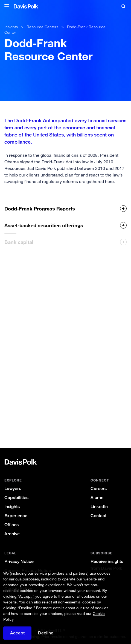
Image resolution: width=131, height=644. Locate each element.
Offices (11, 525)
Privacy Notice (19, 561)
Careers (99, 488)
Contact (98, 516)
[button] (7, 7)
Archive (12, 534)
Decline (46, 633)
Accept (17, 633)
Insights (12, 507)
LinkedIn (99, 507)
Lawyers (13, 488)
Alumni (97, 498)
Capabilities (16, 498)
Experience (16, 516)
